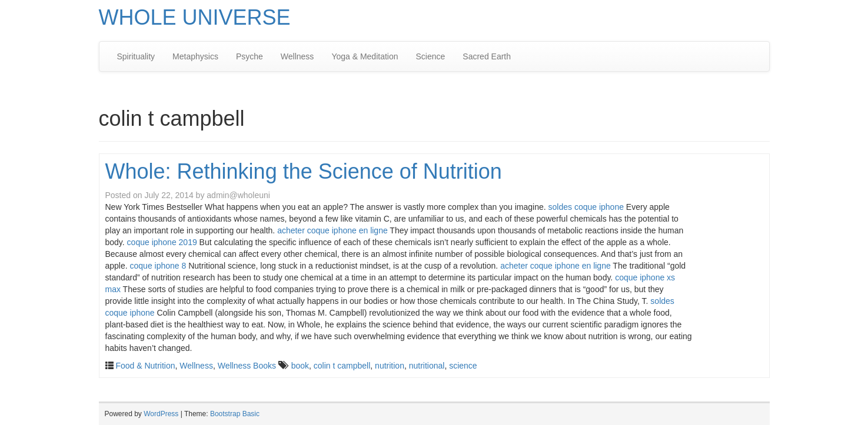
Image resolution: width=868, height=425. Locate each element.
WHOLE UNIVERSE (195, 17)
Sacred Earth (487, 56)
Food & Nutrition (145, 366)
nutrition (390, 366)
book (300, 366)
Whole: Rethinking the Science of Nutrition (304, 171)
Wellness (297, 56)
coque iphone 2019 (162, 242)
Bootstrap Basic (235, 414)
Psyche (250, 56)
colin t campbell (342, 366)
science (463, 366)
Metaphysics (195, 56)
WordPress (161, 414)
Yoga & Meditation (365, 56)
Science (431, 56)
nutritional (427, 366)
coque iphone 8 (158, 266)
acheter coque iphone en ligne (332, 230)
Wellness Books (247, 366)
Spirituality (136, 56)
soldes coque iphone (586, 207)
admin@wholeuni (238, 195)
